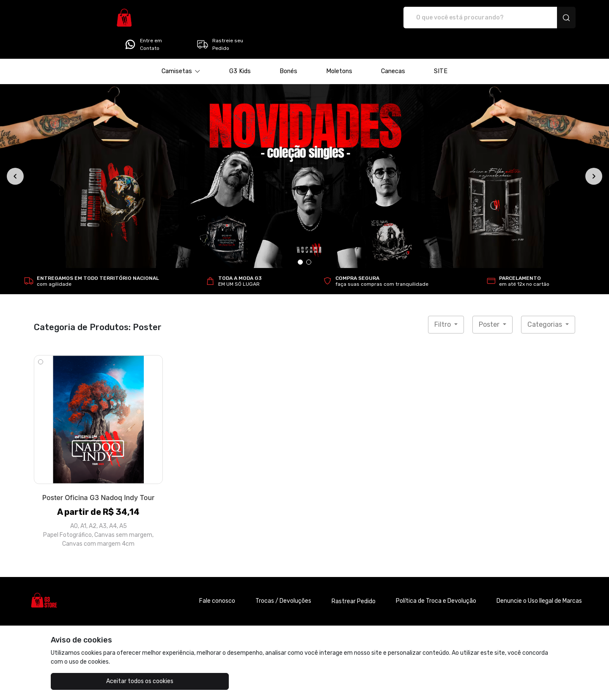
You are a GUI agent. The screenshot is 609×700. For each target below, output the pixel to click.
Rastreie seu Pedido (543, 18)
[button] (181, 48)
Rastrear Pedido (354, 578)
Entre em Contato (466, 18)
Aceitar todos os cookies (93, 681)
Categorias (546, 301)
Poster (490, 301)
